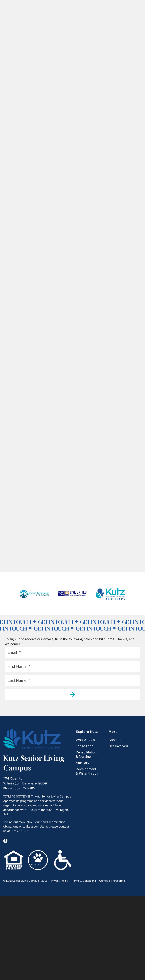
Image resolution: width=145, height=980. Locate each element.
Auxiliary (82, 764)
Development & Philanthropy (87, 773)
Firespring (119, 882)
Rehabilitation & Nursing (86, 756)
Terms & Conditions (84, 882)
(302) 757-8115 (24, 790)
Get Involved (118, 748)
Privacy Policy (60, 882)
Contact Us (117, 741)
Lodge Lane (85, 748)
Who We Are (85, 741)
